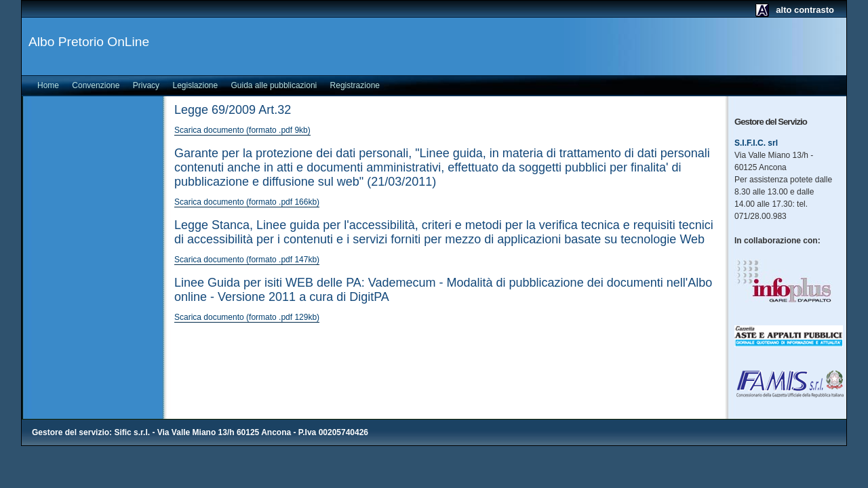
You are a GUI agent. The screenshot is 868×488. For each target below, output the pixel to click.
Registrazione (355, 85)
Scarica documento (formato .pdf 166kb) (247, 202)
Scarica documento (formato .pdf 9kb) (242, 130)
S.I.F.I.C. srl (756, 143)
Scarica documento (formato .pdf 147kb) (247, 260)
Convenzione (96, 85)
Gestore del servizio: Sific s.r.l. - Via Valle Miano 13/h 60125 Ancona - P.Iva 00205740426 (200, 432)
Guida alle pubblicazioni (274, 85)
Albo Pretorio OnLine (89, 42)
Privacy (146, 85)
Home (48, 85)
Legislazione (195, 85)
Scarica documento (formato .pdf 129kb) (247, 317)
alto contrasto (805, 10)
